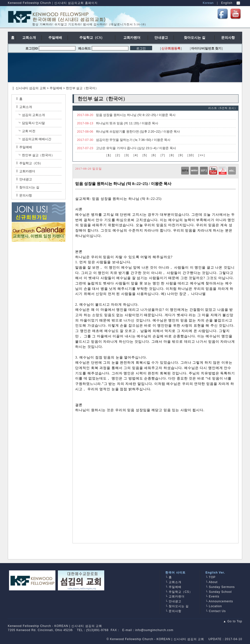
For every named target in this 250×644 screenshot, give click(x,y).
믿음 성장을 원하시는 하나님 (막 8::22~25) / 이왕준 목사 (136, 115)
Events (214, 596)
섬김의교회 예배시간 (37, 139)
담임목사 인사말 (34, 123)
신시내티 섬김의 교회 (31, 88)
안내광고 (24, 179)
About (213, 582)
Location (215, 606)
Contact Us (217, 611)
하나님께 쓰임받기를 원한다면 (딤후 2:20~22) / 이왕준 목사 (138, 132)
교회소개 (24, 107)
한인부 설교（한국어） (82, 88)
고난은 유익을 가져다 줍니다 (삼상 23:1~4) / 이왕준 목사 (136, 148)
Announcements (221, 601)
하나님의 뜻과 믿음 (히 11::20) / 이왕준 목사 (127, 123)
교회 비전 (29, 131)
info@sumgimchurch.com (154, 630)
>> (201, 155)
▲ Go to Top (233, 621)
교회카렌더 (26, 171)
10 (190, 155)
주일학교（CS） (30, 163)
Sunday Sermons (222, 587)
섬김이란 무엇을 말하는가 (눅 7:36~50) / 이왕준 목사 (133, 140)
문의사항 (24, 195)
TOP (212, 577)
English (227, 3)
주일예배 (56, 88)
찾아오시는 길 (28, 187)
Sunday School (220, 592)
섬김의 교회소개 (34, 115)
